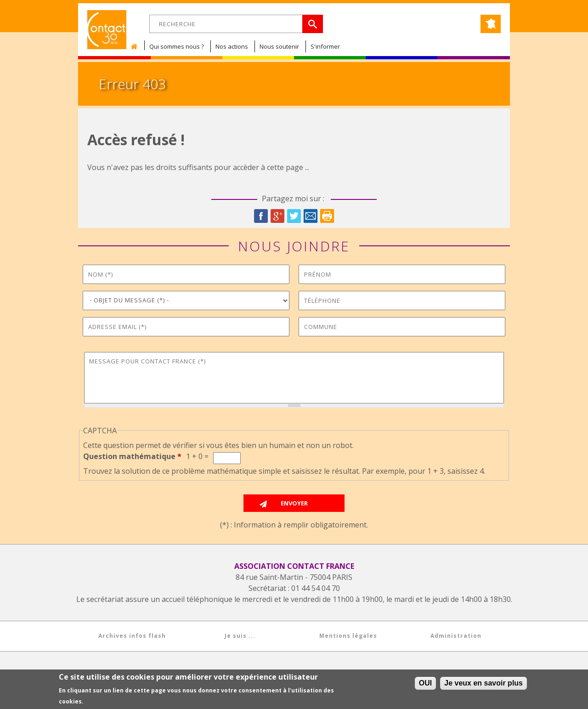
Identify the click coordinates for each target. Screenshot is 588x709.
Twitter (294, 216)
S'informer (325, 46)
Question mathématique (132, 456)
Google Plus (277, 216)
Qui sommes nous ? (177, 46)
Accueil (136, 46)
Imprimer (327, 216)
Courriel (311, 216)
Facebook (261, 216)
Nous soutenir (279, 46)
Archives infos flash (132, 636)
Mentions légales (348, 636)
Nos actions (232, 46)
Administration (456, 636)
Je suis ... (240, 636)
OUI (425, 684)
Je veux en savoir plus (483, 684)
